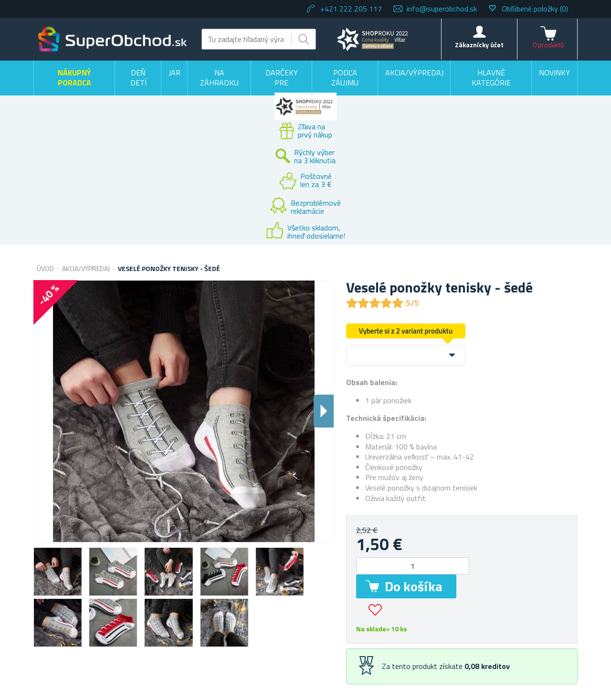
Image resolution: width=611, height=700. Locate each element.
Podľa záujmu (345, 78)
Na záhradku (219, 78)
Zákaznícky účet (479, 45)
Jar (174, 73)
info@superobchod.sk (442, 9)
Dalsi (324, 411)
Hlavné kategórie (491, 78)
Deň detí (138, 78)
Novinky (554, 73)
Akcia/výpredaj (414, 73)
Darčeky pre (282, 78)
